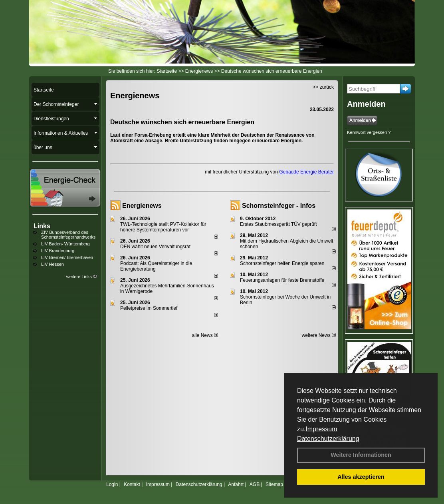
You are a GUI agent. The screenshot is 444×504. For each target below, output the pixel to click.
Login (112, 484)
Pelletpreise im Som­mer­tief (149, 308)
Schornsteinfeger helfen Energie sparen (282, 263)
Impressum (321, 429)
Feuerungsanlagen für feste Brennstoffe (282, 280)
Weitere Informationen (361, 455)
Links (42, 226)
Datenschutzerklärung (328, 439)
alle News (205, 335)
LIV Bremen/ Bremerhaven (67, 257)
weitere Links (82, 277)
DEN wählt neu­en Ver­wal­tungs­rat (155, 247)
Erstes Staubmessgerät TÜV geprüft (278, 224)
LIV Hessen (53, 264)
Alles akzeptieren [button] (361, 477)
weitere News (319, 335)
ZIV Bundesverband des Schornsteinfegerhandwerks (68, 235)
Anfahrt (236, 484)
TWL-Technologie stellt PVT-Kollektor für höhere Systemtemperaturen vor (163, 227)
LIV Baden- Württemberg (65, 244)
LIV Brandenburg (58, 251)
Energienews (142, 206)
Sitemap (274, 484)
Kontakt (132, 484)
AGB (255, 484)
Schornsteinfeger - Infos (279, 206)
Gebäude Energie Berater (306, 172)
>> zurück (323, 87)
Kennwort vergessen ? (369, 132)
